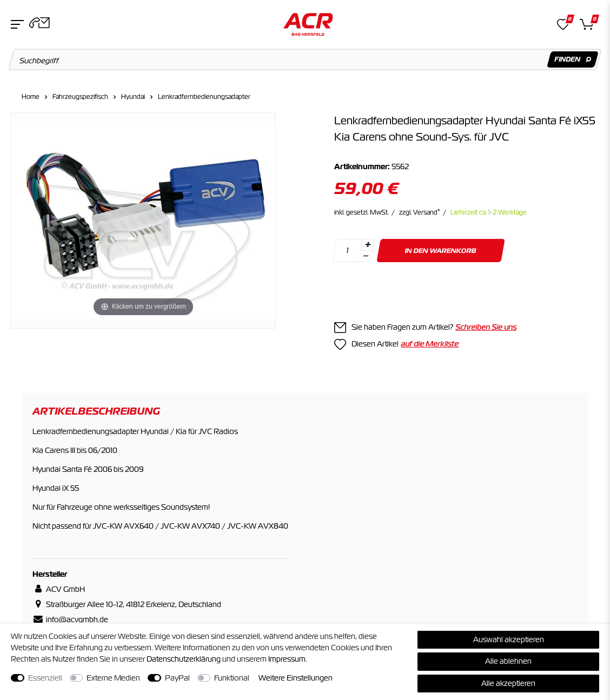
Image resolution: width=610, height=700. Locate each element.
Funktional (232, 678)
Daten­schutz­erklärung (184, 659)
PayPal (177, 678)
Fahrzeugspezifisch (80, 97)
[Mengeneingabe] (348, 251)
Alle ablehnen (508, 661)
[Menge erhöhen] (368, 245)
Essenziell (45, 678)
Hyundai (133, 97)
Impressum (287, 659)
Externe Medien (113, 678)
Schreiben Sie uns (486, 327)
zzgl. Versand (420, 212)
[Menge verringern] (366, 256)
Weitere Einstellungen (296, 678)
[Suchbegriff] (305, 59)
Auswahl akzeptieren (509, 639)
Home (31, 97)
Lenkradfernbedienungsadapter (204, 97)
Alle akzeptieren (508, 683)
